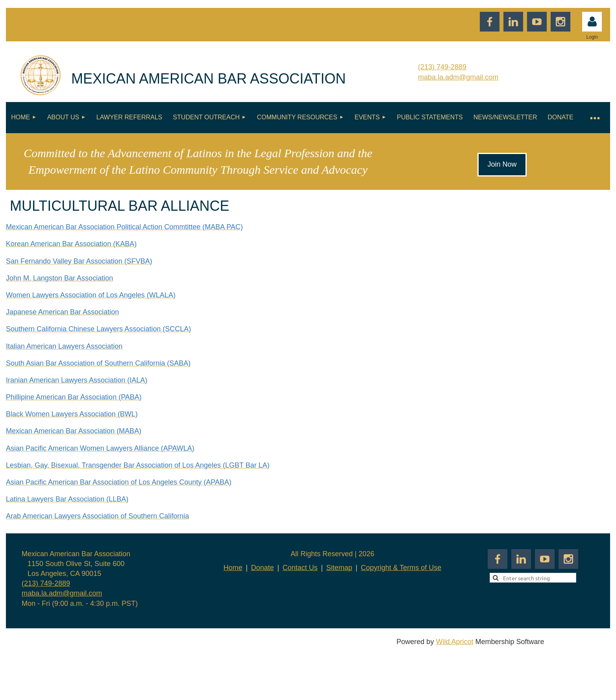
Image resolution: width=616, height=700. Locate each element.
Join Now (502, 164)
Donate (263, 568)
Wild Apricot (454, 642)
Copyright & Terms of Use (401, 568)
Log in (592, 22)
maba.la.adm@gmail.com (458, 77)
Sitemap (339, 568)
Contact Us (300, 568)
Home (233, 568)
